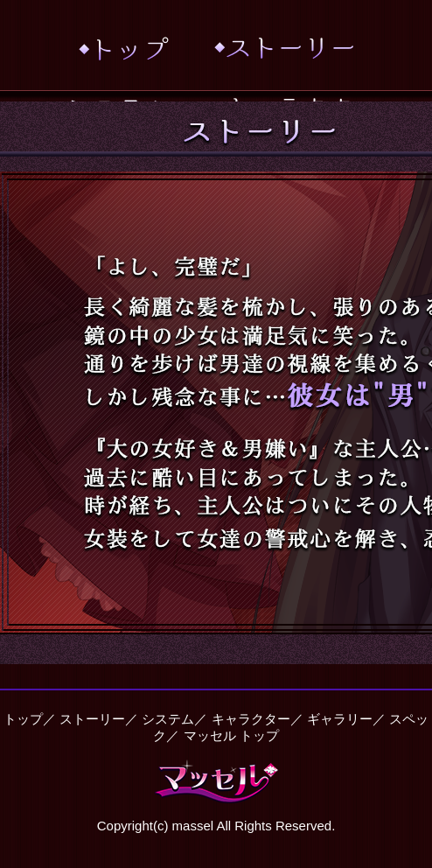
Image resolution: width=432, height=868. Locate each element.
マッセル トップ (231, 735)
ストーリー (92, 719)
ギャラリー (340, 719)
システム (168, 719)
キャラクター (251, 719)
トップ (23, 719)
